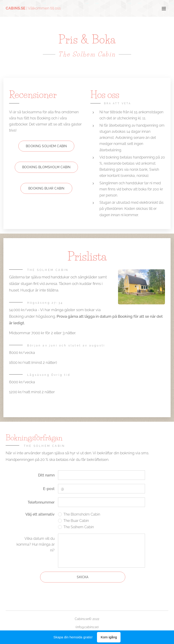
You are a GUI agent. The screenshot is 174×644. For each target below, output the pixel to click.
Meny (164, 9)
